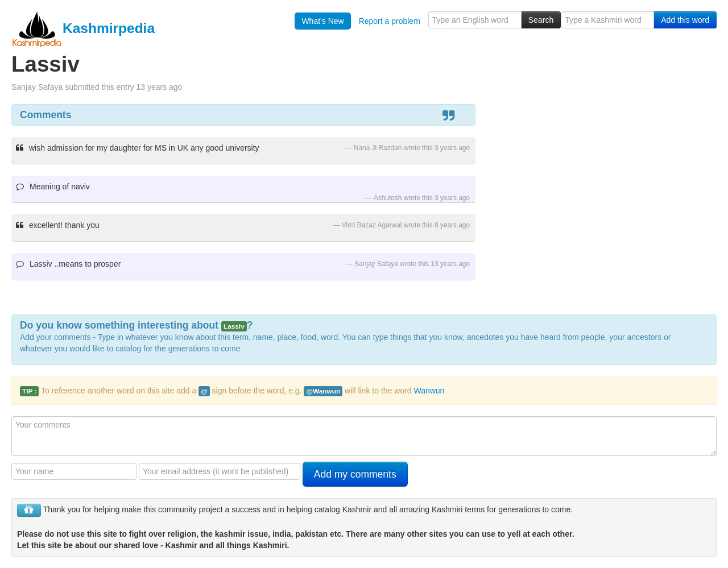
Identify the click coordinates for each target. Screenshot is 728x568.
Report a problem (390, 21)
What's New (322, 21)
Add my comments (355, 474)
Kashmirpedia (83, 28)
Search (541, 20)
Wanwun (429, 391)
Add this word (685, 20)
